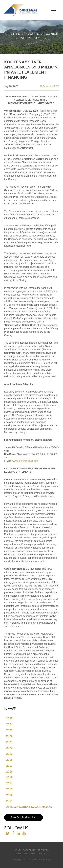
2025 (9, 718)
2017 (9, 766)
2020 (9, 748)
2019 (9, 754)
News (33, 854)
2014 (9, 783)
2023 (9, 730)
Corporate (29, 850)
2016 (9, 772)
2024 (9, 724)
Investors (21, 854)
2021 (9, 742)
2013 (9, 789)
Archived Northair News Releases (29, 807)
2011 (9, 801)
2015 (9, 778)
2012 (9, 795)
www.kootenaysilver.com (25, 461)
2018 (9, 760)
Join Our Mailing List (24, 817)
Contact (43, 854)
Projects (43, 850)
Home (17, 850)
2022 (9, 736)
